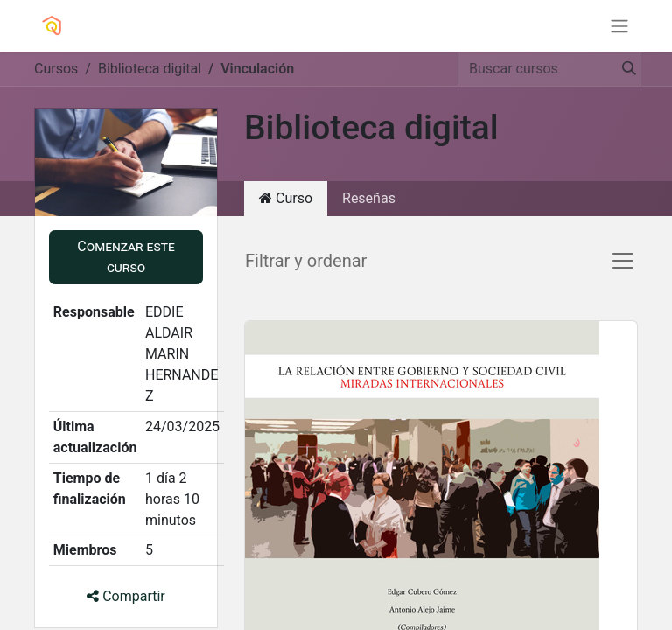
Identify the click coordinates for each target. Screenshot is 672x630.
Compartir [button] (126, 596)
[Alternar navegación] (619, 26)
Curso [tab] (286, 198)
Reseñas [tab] (369, 198)
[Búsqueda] (624, 69)
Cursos (56, 69)
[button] (126, 257)
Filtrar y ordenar (306, 261)
